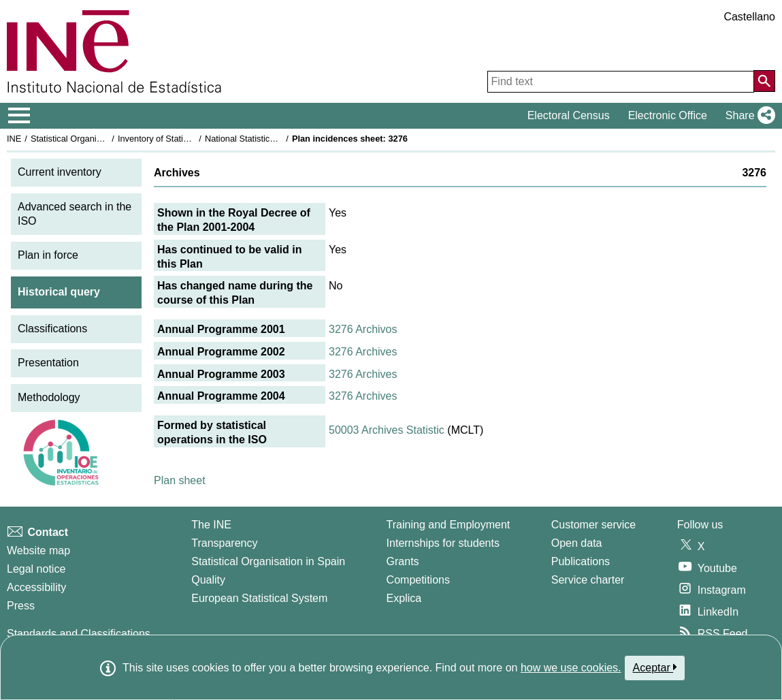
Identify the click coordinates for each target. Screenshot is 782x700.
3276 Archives (363, 352)
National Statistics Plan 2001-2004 (272, 139)
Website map (38, 551)
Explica (404, 598)
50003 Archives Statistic (387, 430)
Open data (577, 543)
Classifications (52, 329)
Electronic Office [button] (668, 115)
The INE (211, 525)
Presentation (48, 363)
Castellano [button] (749, 17)
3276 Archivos (363, 329)
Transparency (224, 543)
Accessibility (36, 587)
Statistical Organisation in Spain (92, 139)
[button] (748, 116)
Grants (403, 561)
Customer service (593, 525)
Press (21, 606)
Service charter (588, 580)
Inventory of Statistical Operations (183, 139)
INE (14, 139)
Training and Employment (449, 525)
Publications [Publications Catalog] (581, 561)
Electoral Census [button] (569, 115)
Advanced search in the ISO (75, 214)
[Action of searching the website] (764, 81)
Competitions (418, 580)
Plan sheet (180, 480)
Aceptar (655, 667)
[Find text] (621, 82)
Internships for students (443, 543)
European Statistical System (259, 598)
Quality (208, 580)
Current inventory (60, 172)
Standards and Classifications (79, 634)
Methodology (49, 397)
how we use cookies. (571, 668)
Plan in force (48, 255)
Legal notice (36, 569)
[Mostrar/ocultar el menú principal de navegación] (19, 116)
